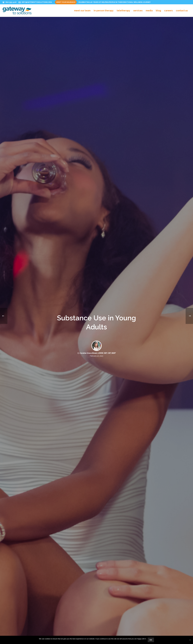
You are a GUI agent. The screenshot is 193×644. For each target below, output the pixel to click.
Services (138, 11)
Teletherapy (123, 11)
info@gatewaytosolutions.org (37, 2)
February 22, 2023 (96, 351)
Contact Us (182, 11)
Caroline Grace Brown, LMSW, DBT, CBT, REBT (98, 348)
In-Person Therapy (104, 11)
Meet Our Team (82, 11)
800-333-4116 (11, 2)
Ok (151, 640)
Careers (168, 11)
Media (149, 11)
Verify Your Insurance (66, 2)
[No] (190, 640)
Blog (158, 11)
